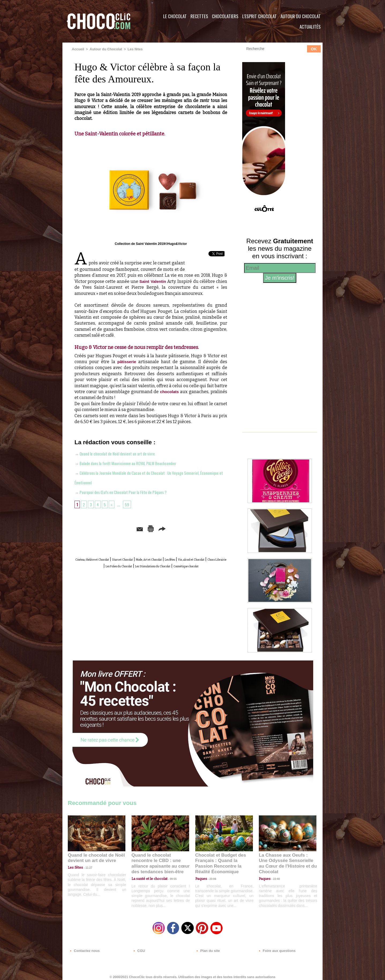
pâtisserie (127, 361)
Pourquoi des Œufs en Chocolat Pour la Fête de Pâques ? (128, 492)
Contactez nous (84, 948)
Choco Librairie (152, 565)
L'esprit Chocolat (259, 16)
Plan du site (208, 948)
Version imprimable (159, 528)
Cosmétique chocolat (178, 571)
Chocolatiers (225, 16)
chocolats (169, 391)
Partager (200, 528)
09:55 (169, 872)
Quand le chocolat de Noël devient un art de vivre (121, 453)
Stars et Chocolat (152, 559)
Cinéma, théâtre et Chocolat (105, 559)
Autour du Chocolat (301, 16)
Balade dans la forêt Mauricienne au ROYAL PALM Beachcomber (134, 463)
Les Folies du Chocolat (192, 565)
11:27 (86, 867)
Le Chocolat (175, 16)
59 (129, 504)
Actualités (310, 27)
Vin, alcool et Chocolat (112, 565)
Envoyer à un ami (110, 528)
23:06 (211, 877)
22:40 (274, 872)
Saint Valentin (153, 281)
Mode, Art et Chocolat (194, 559)
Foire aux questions (275, 948)
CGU (139, 948)
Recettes (199, 16)
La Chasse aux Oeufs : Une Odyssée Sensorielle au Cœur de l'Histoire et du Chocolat (285, 860)
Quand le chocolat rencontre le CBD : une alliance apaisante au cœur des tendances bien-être (160, 860)
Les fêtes (131, 49)
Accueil (78, 49)
